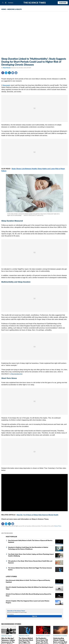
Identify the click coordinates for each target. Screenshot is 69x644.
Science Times (58, 526)
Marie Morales (7, 68)
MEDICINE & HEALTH (14, 9)
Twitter (6, 73)
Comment (13, 73)
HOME (4, 9)
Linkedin (9, 73)
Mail (16, 73)
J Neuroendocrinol (16, 374)
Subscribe (63, 3)
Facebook (3, 73)
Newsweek (6, 85)
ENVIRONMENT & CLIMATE (43, 636)
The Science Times (34, 3)
